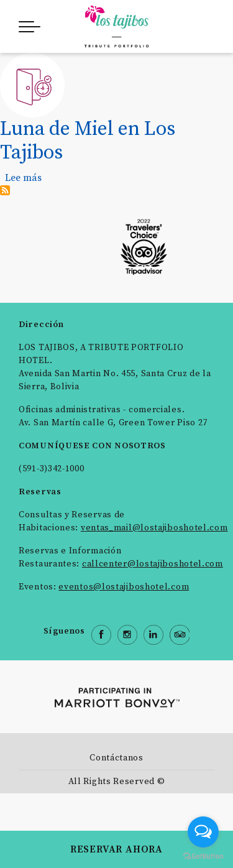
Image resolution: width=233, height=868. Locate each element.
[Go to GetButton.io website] (203, 856)
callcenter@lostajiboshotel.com (153, 564)
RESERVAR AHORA (116, 849)
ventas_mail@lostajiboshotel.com (154, 528)
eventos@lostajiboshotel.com (124, 587)
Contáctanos (116, 758)
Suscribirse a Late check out (5, 190)
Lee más (23, 178)
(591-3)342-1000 (52, 469)
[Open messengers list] (203, 832)
